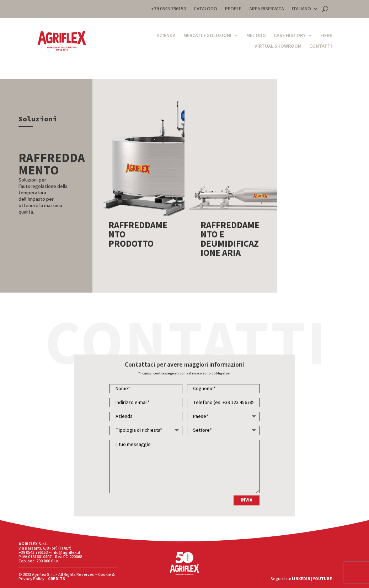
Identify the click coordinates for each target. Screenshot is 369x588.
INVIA (247, 500)
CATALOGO (205, 9)
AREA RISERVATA (267, 9)
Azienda (166, 36)
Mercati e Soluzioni (207, 36)
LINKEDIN (301, 579)
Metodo (256, 36)
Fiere (326, 36)
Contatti (321, 47)
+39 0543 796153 (169, 9)
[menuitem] (305, 10)
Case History (290, 36)
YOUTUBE (322, 579)
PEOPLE (233, 9)
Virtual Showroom (278, 47)
